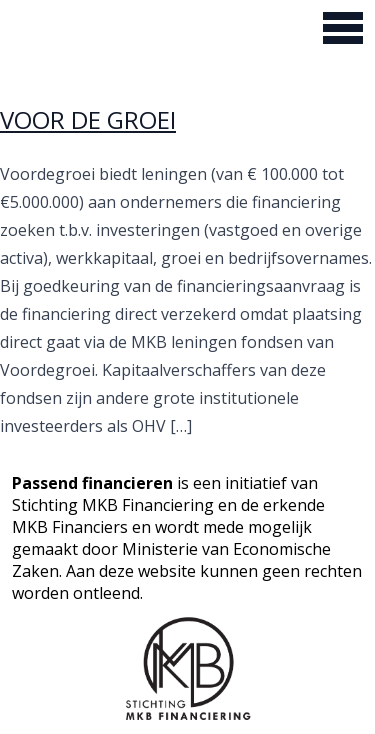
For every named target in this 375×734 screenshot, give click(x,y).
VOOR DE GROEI (88, 119)
